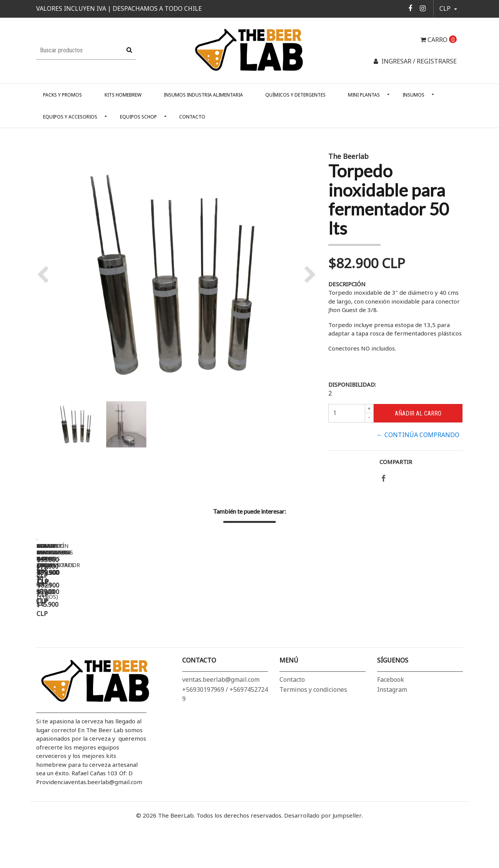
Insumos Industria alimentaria (203, 95)
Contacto (192, 117)
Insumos (413, 95)
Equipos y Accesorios (70, 117)
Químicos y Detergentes (295, 95)
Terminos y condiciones (313, 738)
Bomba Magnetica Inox (288, 648)
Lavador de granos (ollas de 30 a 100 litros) (195, 651)
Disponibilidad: (352, 384)
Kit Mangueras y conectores (405, 648)
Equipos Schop (138, 117)
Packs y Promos (62, 95)
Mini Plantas (364, 95)
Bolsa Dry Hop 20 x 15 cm (75, 648)
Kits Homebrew (123, 95)
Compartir (396, 462)
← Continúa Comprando (418, 435)
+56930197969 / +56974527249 (225, 742)
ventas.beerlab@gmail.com (221, 728)
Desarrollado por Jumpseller (323, 863)
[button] (448, 9)
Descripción (347, 284)
